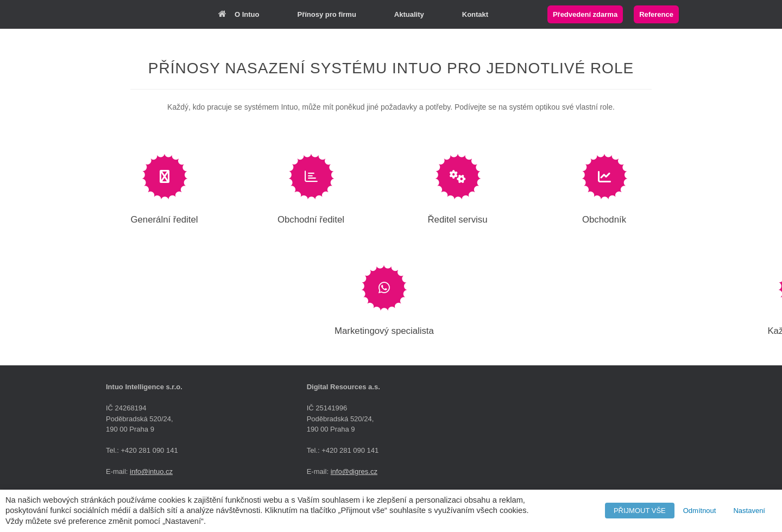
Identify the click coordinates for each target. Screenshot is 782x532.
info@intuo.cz (151, 471)
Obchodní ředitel (311, 220)
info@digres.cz (354, 471)
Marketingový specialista (384, 331)
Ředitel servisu (457, 220)
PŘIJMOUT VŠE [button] (640, 511)
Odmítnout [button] (700, 511)
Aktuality (409, 14)
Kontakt (475, 14)
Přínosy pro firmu (327, 14)
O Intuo (239, 14)
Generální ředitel (164, 220)
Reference (656, 14)
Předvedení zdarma (585, 14)
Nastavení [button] (749, 511)
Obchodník (604, 220)
